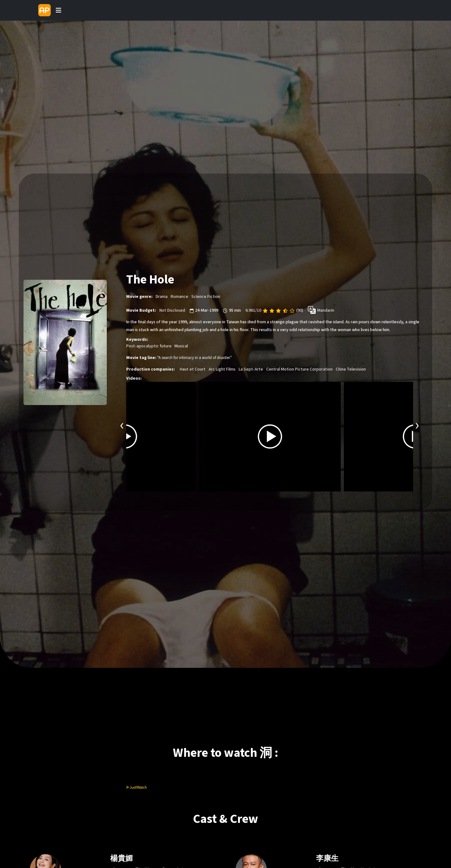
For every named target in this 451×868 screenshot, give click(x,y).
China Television (351, 369)
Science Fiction (206, 297)
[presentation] (122, 425)
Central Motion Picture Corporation (299, 369)
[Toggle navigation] (59, 10)
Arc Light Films (222, 369)
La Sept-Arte (251, 369)
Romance (179, 297)
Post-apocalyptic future (149, 346)
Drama (162, 297)
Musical (181, 346)
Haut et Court (193, 369)
